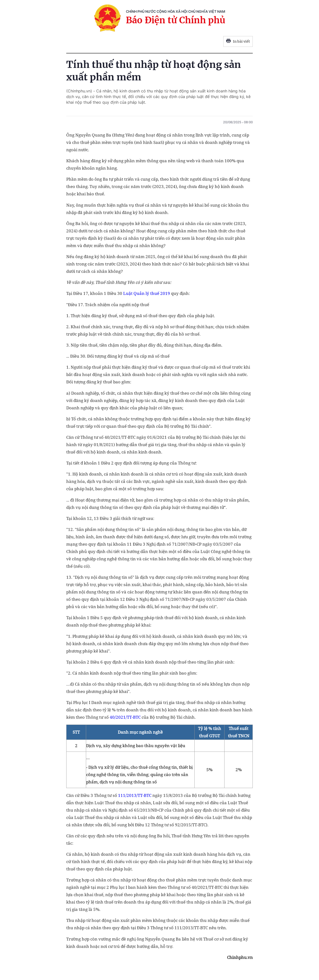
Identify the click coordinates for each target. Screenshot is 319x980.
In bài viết (238, 41)
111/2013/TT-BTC (135, 795)
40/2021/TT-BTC (125, 717)
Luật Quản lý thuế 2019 (147, 293)
